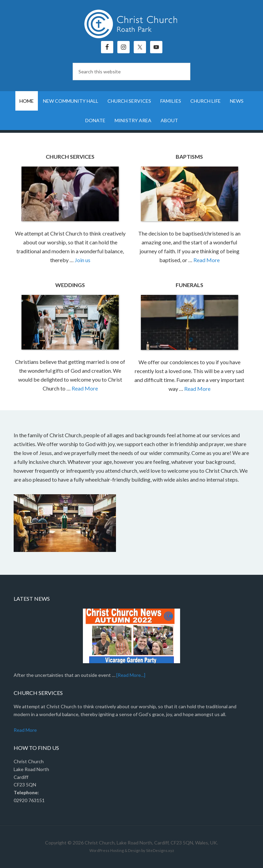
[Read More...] (131, 675)
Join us (83, 260)
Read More (207, 260)
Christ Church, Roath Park (131, 24)
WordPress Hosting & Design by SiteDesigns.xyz (132, 850)
